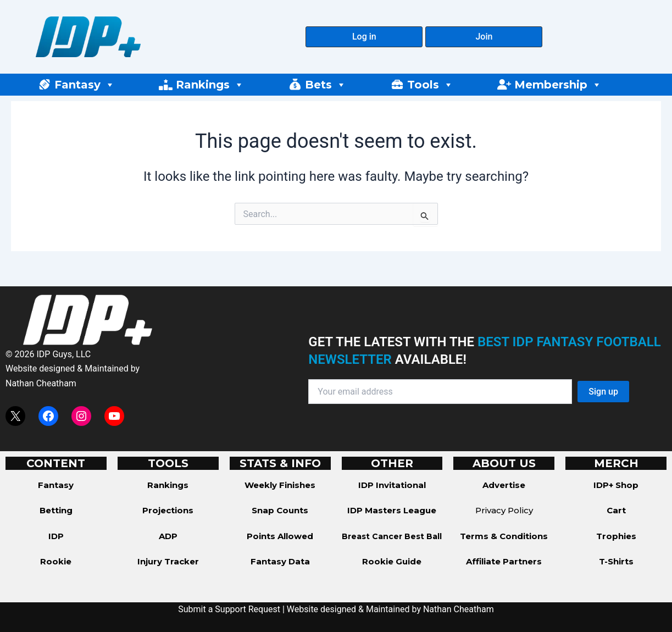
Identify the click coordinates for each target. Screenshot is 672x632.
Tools (430, 85)
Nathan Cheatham (41, 383)
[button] (364, 37)
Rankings (210, 85)
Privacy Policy (504, 510)
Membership (558, 85)
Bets (326, 85)
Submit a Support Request (229, 609)
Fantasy (85, 85)
